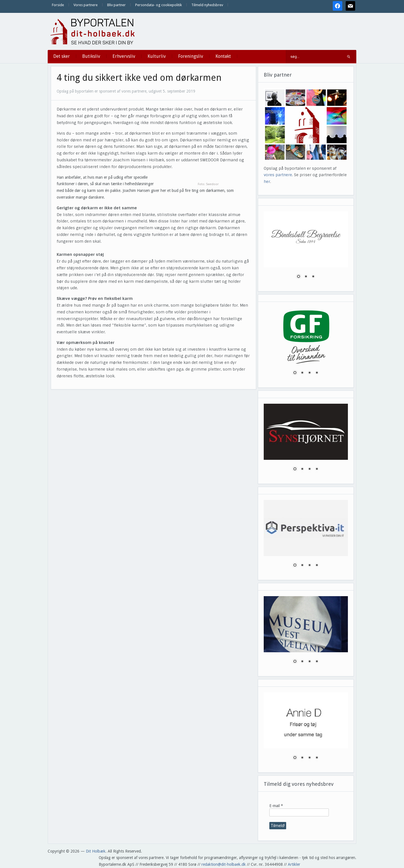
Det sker (62, 56)
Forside (58, 5)
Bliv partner (116, 5)
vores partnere (278, 175)
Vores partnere (86, 5)
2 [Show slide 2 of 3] (306, 277)
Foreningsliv (191, 56)
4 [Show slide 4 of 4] (317, 373)
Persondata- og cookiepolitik (159, 5)
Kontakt (223, 56)
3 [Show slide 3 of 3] (313, 277)
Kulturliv (157, 56)
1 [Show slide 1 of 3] (299, 277)
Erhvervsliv (124, 56)
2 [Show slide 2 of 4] (302, 373)
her (267, 182)
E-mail (276, 806)
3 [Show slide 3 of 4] (309, 373)
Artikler (294, 864)
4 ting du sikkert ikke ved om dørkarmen (139, 78)
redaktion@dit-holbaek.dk (224, 864)
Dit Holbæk (96, 851)
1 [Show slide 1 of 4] (295, 373)
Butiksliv (91, 56)
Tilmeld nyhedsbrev (207, 5)
